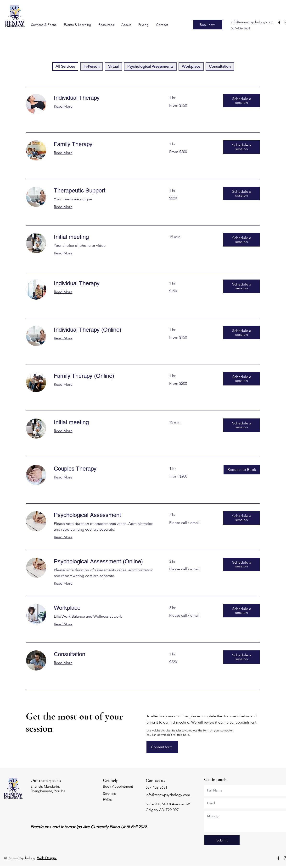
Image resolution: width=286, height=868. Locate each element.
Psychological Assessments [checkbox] (150, 66)
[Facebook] (279, 22)
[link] (106, 98)
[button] (242, 101)
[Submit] (222, 840)
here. (186, 735)
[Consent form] (162, 747)
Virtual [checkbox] (113, 66)
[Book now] (208, 25)
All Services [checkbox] (65, 66)
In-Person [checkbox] (92, 66)
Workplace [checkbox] (191, 66)
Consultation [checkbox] (220, 66)
